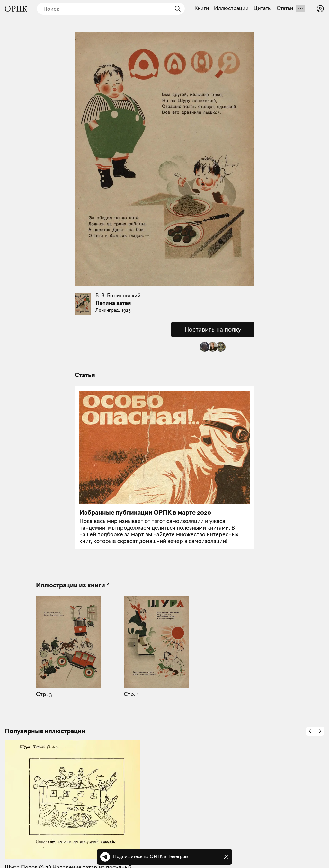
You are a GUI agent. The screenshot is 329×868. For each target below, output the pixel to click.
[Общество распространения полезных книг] (16, 9)
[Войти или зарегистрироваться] (320, 9)
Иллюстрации (231, 8)
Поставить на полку (213, 329)
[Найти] (176, 9)
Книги (202, 8)
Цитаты (263, 8)
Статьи (285, 8)
